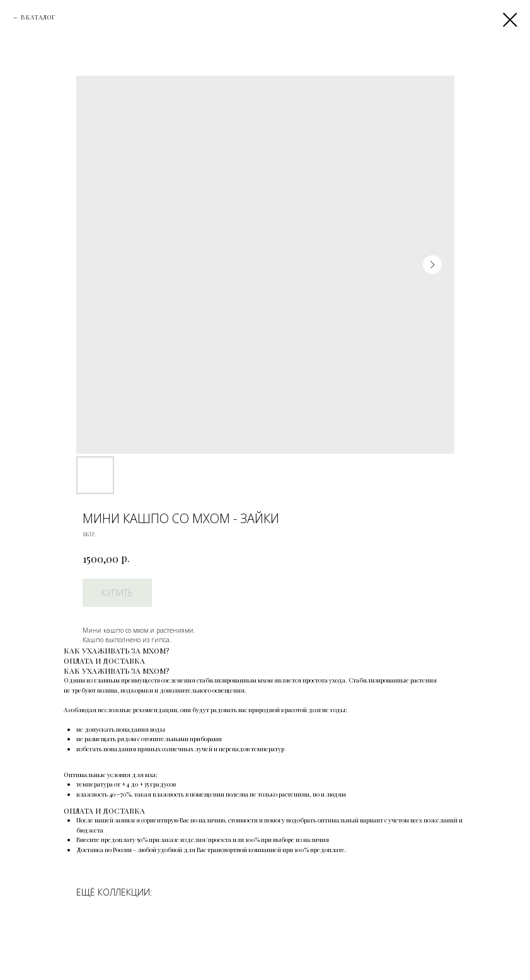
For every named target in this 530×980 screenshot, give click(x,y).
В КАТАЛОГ (38, 17)
